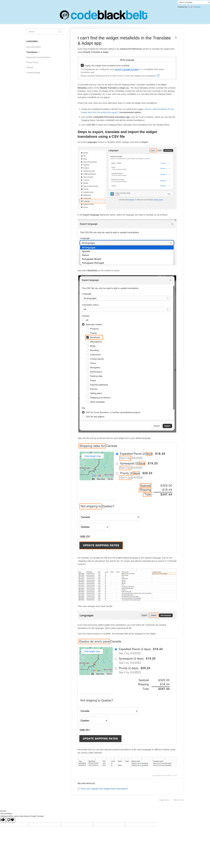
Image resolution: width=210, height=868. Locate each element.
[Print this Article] (176, 38)
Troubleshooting (33, 73)
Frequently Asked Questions (38, 57)
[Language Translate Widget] (194, 2)
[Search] (44, 32)
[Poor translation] (11, 820)
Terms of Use (179, 800)
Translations (33, 52)
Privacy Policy (32, 62)
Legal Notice (164, 800)
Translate (194, 7)
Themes (30, 67)
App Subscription (34, 47)
